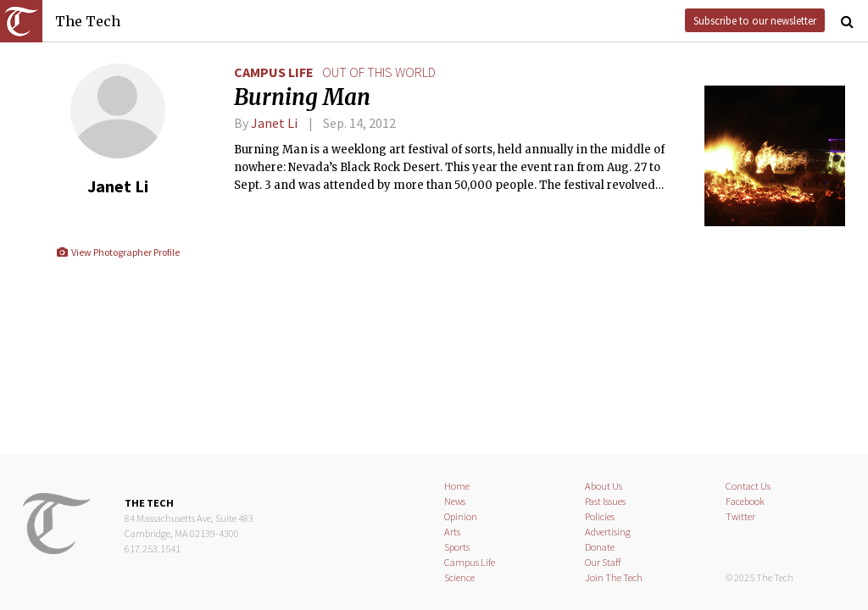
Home (457, 486)
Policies (600, 516)
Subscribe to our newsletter (755, 20)
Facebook (745, 501)
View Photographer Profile (117, 252)
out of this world (379, 72)
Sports (457, 547)
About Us (604, 486)
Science (459, 577)
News (455, 501)
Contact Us (748, 486)
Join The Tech (614, 577)
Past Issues (605, 501)
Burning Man (302, 97)
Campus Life (274, 72)
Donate (600, 547)
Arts (452, 532)
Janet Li (274, 123)
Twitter (740, 516)
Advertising (608, 532)
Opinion (461, 516)
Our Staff (603, 562)
